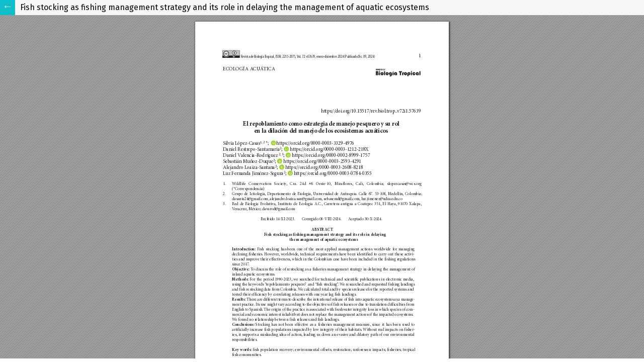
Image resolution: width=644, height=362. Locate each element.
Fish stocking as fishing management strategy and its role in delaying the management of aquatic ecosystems (225, 7)
